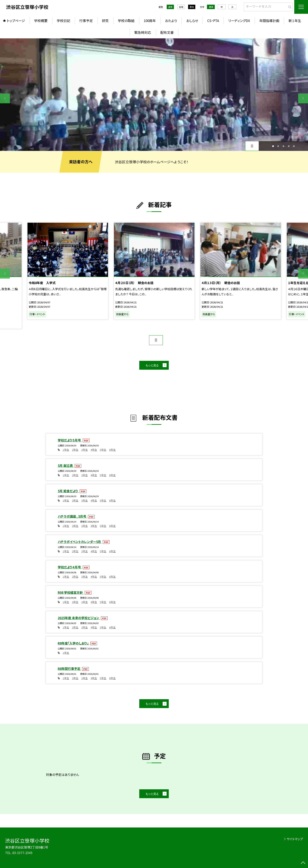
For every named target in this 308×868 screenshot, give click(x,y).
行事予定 (86, 21)
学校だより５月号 (70, 440)
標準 (211, 7)
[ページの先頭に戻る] (303, 863)
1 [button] (273, 146)
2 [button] (278, 146)
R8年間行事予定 (69, 669)
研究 (105, 21)
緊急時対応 (143, 32)
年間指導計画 (269, 21)
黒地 (192, 7)
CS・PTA (213, 21)
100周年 (150, 21)
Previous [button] (5, 98)
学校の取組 (126, 21)
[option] (154, 95)
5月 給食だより (68, 491)
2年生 (75, 450)
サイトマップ (295, 839)
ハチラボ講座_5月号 (72, 516)
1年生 (66, 450)
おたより (171, 21)
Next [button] (303, 98)
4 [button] (289, 146)
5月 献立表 (66, 465)
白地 (181, 7)
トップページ (16, 21)
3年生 (85, 450)
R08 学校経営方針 (71, 592)
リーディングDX (239, 21)
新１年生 (295, 21)
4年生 (94, 450)
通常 (170, 7)
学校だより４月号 (70, 567)
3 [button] (284, 146)
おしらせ (192, 21)
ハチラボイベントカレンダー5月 (80, 542)
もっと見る (152, 365)
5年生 (103, 450)
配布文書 (167, 32)
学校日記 (63, 21)
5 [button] (294, 146)
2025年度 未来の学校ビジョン (79, 618)
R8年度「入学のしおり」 (74, 643)
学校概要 (41, 21)
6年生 (112, 450)
